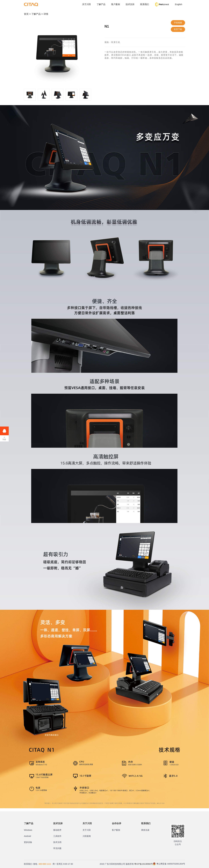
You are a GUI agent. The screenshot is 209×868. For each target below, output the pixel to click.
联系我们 (145, 4)
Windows (28, 830)
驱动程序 (57, 830)
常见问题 (57, 848)
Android (27, 836)
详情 (46, 14)
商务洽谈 (145, 830)
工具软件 (57, 836)
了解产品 (101, 4)
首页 (26, 14)
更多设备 (28, 842)
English (179, 4)
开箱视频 (178, 23)
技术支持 (130, 4)
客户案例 (116, 4)
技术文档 (57, 842)
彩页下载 (178, 29)
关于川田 (87, 4)
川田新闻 (87, 836)
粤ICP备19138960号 (144, 864)
